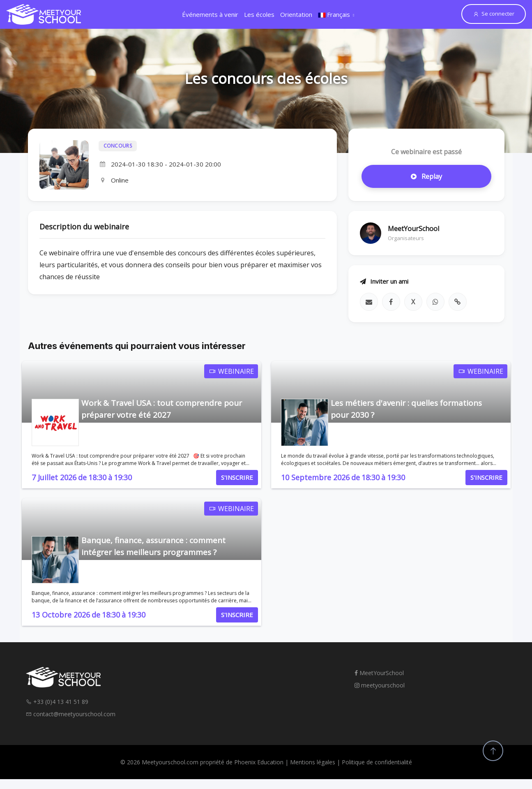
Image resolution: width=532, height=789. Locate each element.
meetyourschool (380, 685)
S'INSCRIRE (237, 477)
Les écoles (259, 14)
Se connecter (494, 14)
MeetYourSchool (379, 673)
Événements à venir (210, 14)
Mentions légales (313, 762)
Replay (426, 176)
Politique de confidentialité (377, 762)
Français (334, 14)
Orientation (296, 14)
